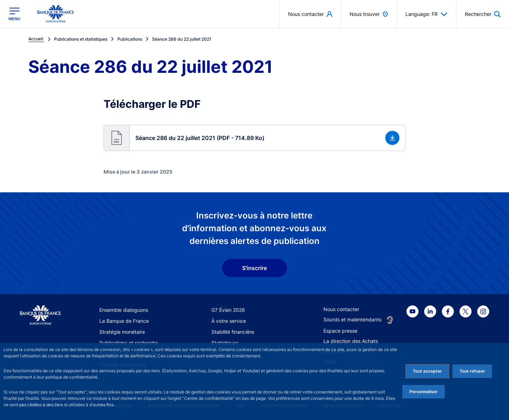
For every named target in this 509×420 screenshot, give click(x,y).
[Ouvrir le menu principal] (14, 14)
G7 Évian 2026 (228, 310)
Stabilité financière (233, 332)
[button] (254, 138)
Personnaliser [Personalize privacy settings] (423, 392)
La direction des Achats (351, 341)
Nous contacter (341, 309)
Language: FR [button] (426, 14)
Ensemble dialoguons (124, 310)
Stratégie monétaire (122, 332)
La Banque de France (124, 321)
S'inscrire (255, 268)
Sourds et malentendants (352, 319)
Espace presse (340, 331)
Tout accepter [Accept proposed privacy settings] (427, 371)
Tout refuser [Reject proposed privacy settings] (472, 371)
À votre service (229, 321)
